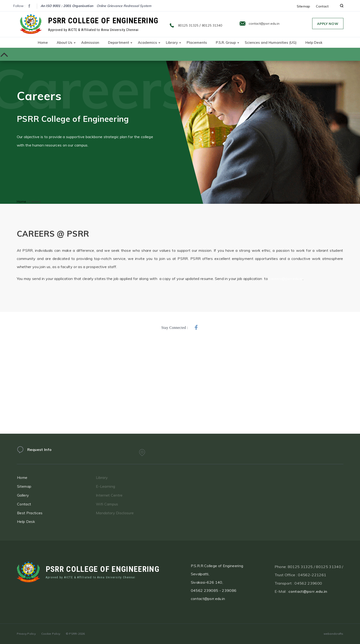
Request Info (40, 453)
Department (119, 43)
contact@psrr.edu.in (264, 24)
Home (43, 43)
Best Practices (34, 513)
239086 (229, 593)
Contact (322, 6)
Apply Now (328, 24)
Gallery (27, 495)
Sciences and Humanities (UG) (271, 43)
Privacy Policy (26, 634)
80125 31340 (212, 25)
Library (172, 43)
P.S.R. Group (226, 43)
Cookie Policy (51, 634)
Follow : (19, 6)
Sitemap (304, 6)
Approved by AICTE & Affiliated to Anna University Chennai (93, 30)
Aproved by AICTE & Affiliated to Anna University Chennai (91, 579)
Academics (147, 43)
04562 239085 (205, 593)
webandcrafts (334, 634)
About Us (65, 43)
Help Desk (314, 43)
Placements (197, 43)
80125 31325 (188, 25)
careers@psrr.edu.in (286, 279)
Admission (90, 43)
